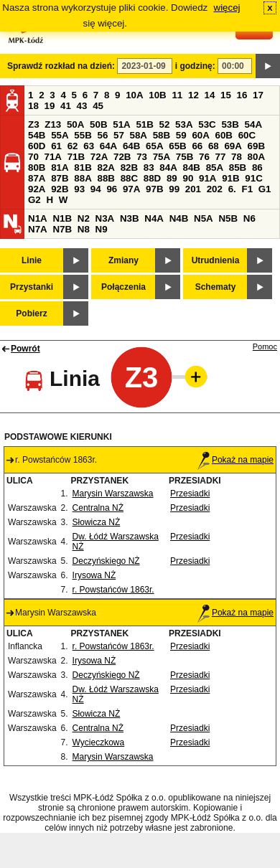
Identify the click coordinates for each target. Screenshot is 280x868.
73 (142, 157)
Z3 (34, 124)
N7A (38, 229)
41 (66, 106)
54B (37, 135)
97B (154, 189)
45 (98, 106)
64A (108, 146)
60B (224, 135)
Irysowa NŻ (94, 575)
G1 (265, 189)
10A (134, 95)
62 (73, 146)
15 (226, 95)
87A (37, 178)
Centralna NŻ (98, 508)
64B (131, 146)
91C (253, 178)
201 (193, 189)
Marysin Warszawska (113, 494)
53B (230, 124)
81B (83, 168)
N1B (62, 218)
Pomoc (265, 346)
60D (37, 146)
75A (162, 157)
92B (60, 189)
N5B (228, 218)
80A (256, 157)
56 (102, 135)
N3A (105, 218)
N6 (249, 218)
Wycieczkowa (99, 742)
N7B (62, 229)
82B (129, 168)
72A (99, 157)
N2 (84, 218)
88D (152, 178)
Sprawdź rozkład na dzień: (61, 66)
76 (204, 157)
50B (98, 124)
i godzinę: (195, 66)
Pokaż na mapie (235, 460)
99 (174, 189)
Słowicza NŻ (97, 522)
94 (96, 189)
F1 (247, 189)
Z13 (53, 124)
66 (197, 146)
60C (247, 135)
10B (157, 95)
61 (56, 146)
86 (257, 168)
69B (256, 146)
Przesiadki (190, 494)
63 (89, 146)
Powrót (25, 349)
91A (207, 178)
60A (200, 135)
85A (215, 168)
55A (60, 135)
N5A (204, 218)
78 (237, 157)
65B (177, 146)
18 (33, 106)
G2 (34, 200)
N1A (38, 218)
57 (119, 135)
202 (215, 189)
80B (37, 168)
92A (37, 189)
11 (177, 95)
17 (258, 95)
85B (238, 168)
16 (242, 95)
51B (144, 124)
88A (83, 178)
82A (106, 168)
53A (184, 124)
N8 (84, 229)
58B (162, 135)
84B (191, 168)
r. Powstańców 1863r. (113, 590)
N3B (130, 218)
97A (131, 189)
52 (165, 124)
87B (60, 178)
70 (33, 157)
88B (106, 178)
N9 (102, 229)
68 (214, 146)
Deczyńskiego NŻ (106, 561)
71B (76, 157)
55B (83, 135)
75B (185, 157)
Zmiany (123, 260)
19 (50, 106)
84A (168, 168)
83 (149, 168)
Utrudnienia (216, 260)
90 (188, 178)
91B (230, 178)
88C (129, 178)
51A (121, 124)
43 (82, 106)
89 (172, 178)
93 (79, 189)
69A (233, 146)
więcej (227, 8)
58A (139, 135)
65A (154, 146)
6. (232, 189)
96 (112, 189)
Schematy (216, 287)
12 (193, 95)
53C (207, 124)
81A (60, 168)
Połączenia (123, 287)
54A (253, 124)
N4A (154, 218)
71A (53, 157)
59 (181, 135)
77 (221, 157)
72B (122, 157)
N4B (179, 218)
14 (210, 95)
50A (75, 124)
